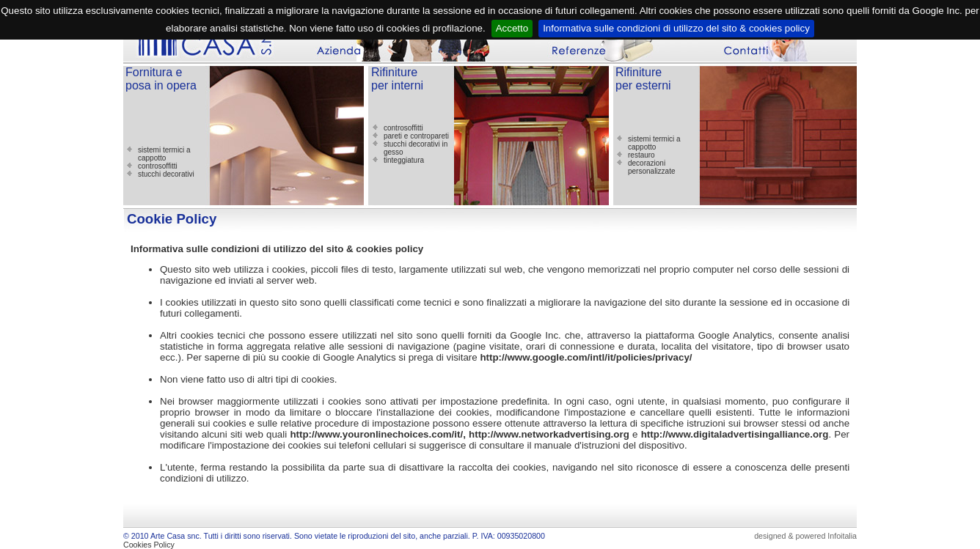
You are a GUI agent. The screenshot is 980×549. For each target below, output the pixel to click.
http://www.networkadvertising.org (549, 434)
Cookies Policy (149, 545)
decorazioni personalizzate (651, 167)
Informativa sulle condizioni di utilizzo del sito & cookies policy (676, 28)
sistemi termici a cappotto (164, 154)
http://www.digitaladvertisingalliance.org (735, 434)
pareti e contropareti (416, 136)
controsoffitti (158, 166)
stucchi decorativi (166, 174)
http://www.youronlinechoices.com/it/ (376, 434)
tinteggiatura (404, 160)
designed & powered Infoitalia (805, 536)
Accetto (512, 28)
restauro (641, 155)
